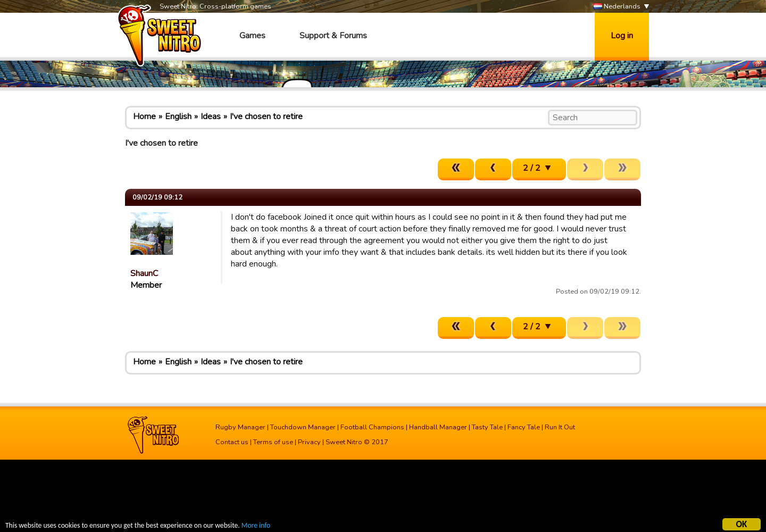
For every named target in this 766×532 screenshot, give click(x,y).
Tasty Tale (487, 427)
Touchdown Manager (303, 427)
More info (256, 527)
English (178, 117)
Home (144, 117)
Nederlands (617, 7)
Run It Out (560, 427)
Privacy (309, 442)
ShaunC (144, 273)
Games (252, 36)
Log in (622, 36)
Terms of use (273, 442)
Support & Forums (333, 36)
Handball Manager (438, 427)
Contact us (232, 442)
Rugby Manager (240, 427)
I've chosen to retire (266, 117)
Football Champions (372, 427)
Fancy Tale (524, 427)
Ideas (211, 117)
